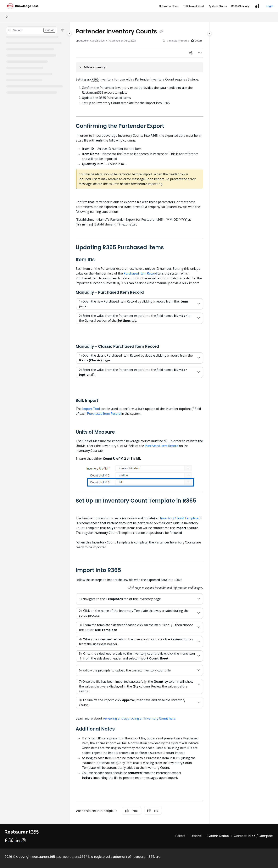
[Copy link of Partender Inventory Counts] (161, 32)
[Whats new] (257, 6)
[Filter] (62, 30)
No (153, 811)
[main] (139, 423)
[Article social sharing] (191, 53)
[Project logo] (23, 6)
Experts (196, 836)
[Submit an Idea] (169, 6)
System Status (218, 836)
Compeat (266, 836)
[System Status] (218, 6)
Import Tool (91, 409)
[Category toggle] (69, 33)
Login (270, 6)
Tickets (180, 836)
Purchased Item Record (140, 273)
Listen (196, 41)
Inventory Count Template (179, 518)
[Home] (7, 17)
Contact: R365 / (246, 836)
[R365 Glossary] (240, 6)
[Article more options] (200, 53)
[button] (32, 30)
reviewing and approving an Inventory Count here (139, 718)
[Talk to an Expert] (194, 6)
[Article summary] (139, 67)
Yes (131, 811)
